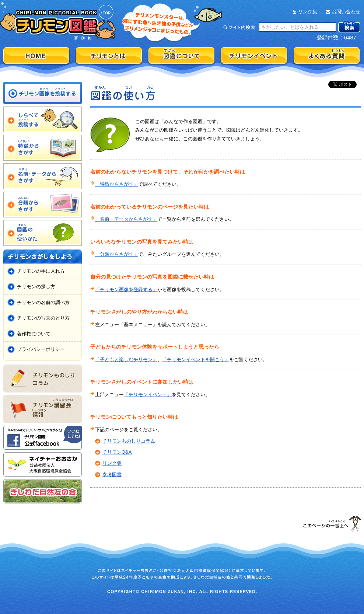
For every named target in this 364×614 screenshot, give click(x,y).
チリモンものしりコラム (129, 441)
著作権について (34, 334)
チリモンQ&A (117, 452)
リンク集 (308, 12)
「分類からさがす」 (117, 254)
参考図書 (112, 475)
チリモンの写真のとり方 (43, 318)
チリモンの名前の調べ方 (43, 302)
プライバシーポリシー (41, 349)
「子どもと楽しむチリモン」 (126, 360)
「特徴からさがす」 (117, 184)
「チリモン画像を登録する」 (126, 289)
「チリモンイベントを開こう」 (196, 360)
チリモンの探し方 (36, 287)
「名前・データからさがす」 (126, 219)
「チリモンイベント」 (148, 395)
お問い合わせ (346, 12)
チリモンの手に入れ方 (41, 271)
